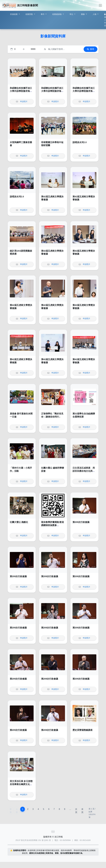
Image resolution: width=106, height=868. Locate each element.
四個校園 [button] (14, 14)
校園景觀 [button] (29, 14)
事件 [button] (43, 14)
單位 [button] (72, 14)
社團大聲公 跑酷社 (19, 522)
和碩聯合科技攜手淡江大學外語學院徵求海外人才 (21, 91)
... (70, 809)
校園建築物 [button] (57, 14)
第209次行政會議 (81, 522)
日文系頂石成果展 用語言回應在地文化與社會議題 (84, 471)
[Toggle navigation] (100, 5)
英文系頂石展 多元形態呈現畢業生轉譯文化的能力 (21, 784)
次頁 (76, 811)
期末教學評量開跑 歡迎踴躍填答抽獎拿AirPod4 (53, 525)
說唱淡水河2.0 (80, 142)
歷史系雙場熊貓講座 (83, 730)
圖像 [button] (83, 14)
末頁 (82, 811)
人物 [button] (95, 14)
